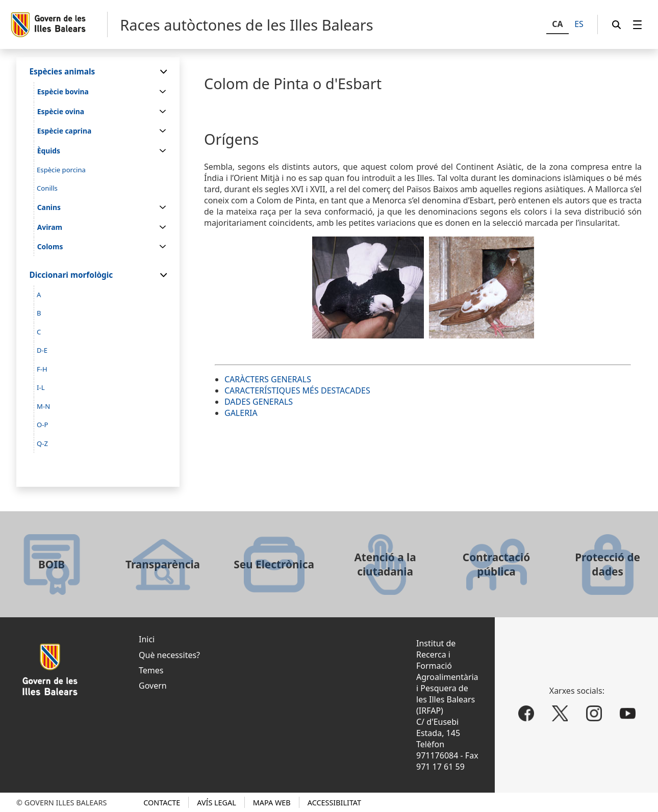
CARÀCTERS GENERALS (268, 379)
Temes (151, 670)
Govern (153, 686)
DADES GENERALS (259, 402)
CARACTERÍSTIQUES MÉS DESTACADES (297, 390)
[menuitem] (638, 25)
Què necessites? (169, 655)
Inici (147, 639)
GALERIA (241, 413)
